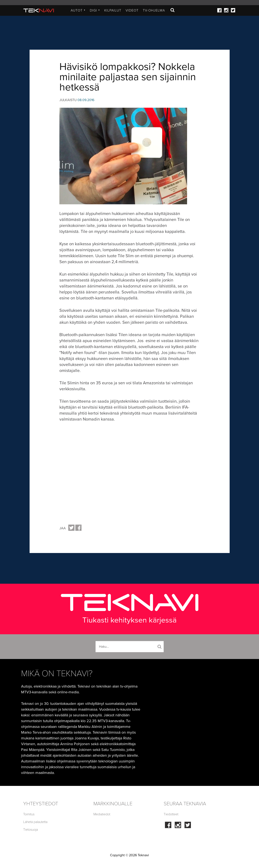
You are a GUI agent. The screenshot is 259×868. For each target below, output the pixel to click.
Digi (95, 10)
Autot (78, 10)
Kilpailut (113, 10)
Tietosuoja (31, 830)
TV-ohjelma (154, 10)
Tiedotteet (171, 814)
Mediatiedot (102, 814)
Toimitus (29, 814)
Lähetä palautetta (35, 822)
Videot (132, 10)
